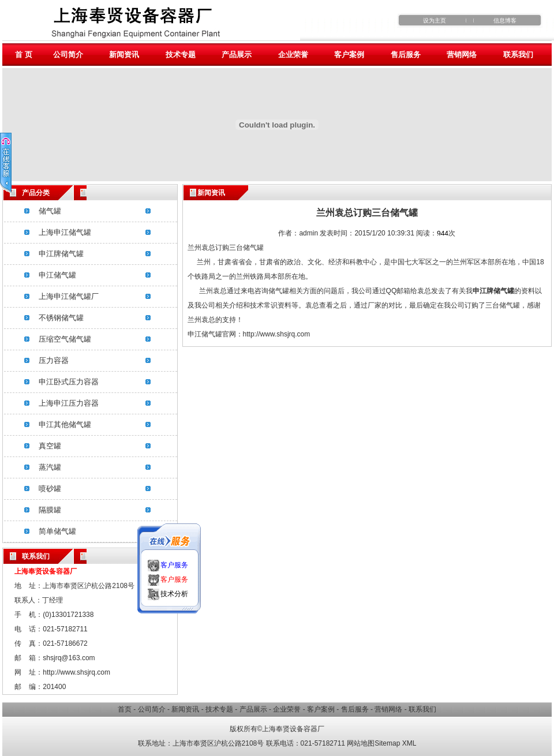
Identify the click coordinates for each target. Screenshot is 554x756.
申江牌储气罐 (61, 254)
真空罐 (50, 446)
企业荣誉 (293, 55)
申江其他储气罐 (65, 424)
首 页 (24, 55)
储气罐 (50, 211)
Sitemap (387, 743)
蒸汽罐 (50, 467)
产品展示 (237, 55)
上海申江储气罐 (65, 232)
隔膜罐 (50, 510)
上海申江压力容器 (69, 403)
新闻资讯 (124, 55)
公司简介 (68, 55)
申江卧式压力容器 (69, 382)
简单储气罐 (57, 531)
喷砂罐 (50, 489)
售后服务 (406, 55)
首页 (125, 709)
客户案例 (349, 55)
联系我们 (518, 55)
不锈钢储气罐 (61, 318)
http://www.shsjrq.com (277, 334)
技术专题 (181, 55)
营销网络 (462, 55)
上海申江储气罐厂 (69, 296)
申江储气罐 (57, 275)
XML (409, 743)
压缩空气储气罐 (65, 339)
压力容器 (54, 360)
